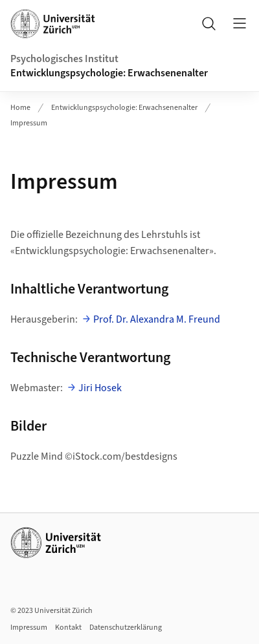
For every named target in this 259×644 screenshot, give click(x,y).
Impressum (29, 123)
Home (20, 108)
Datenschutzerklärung (126, 628)
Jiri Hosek (100, 388)
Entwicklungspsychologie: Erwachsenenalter (109, 73)
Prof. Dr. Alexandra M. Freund (157, 319)
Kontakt (68, 628)
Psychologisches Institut (64, 59)
